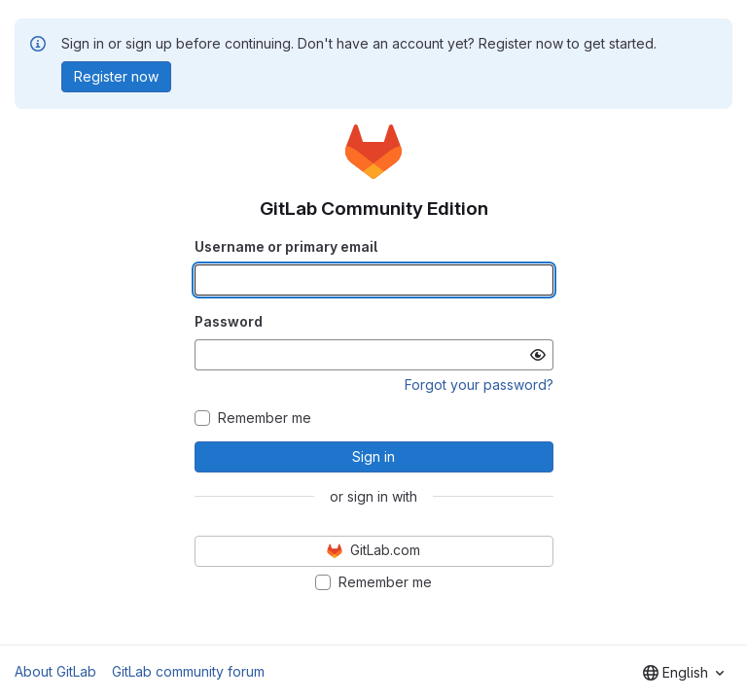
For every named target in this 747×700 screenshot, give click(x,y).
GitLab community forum (188, 671)
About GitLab (55, 671)
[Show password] (538, 355)
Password (229, 321)
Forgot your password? (479, 385)
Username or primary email (286, 246)
